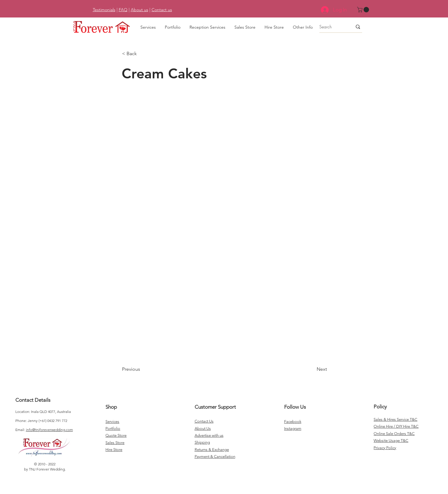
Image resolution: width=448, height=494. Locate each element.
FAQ (123, 10)
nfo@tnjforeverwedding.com (50, 430)
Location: (23, 412)
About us (139, 10)
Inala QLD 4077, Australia (51, 412)
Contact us (162, 10)
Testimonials (104, 10)
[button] (364, 10)
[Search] (331, 27)
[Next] (312, 369)
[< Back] (142, 54)
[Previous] (142, 369)
